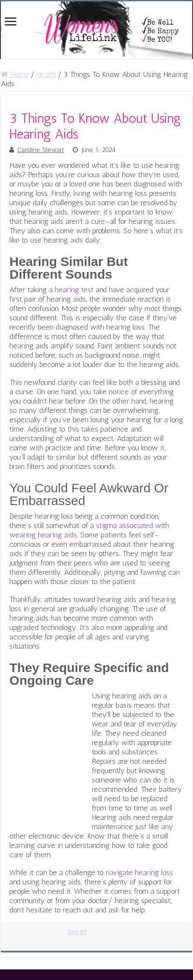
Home (15, 74)
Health (46, 74)
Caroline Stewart (41, 150)
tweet (77, 932)
